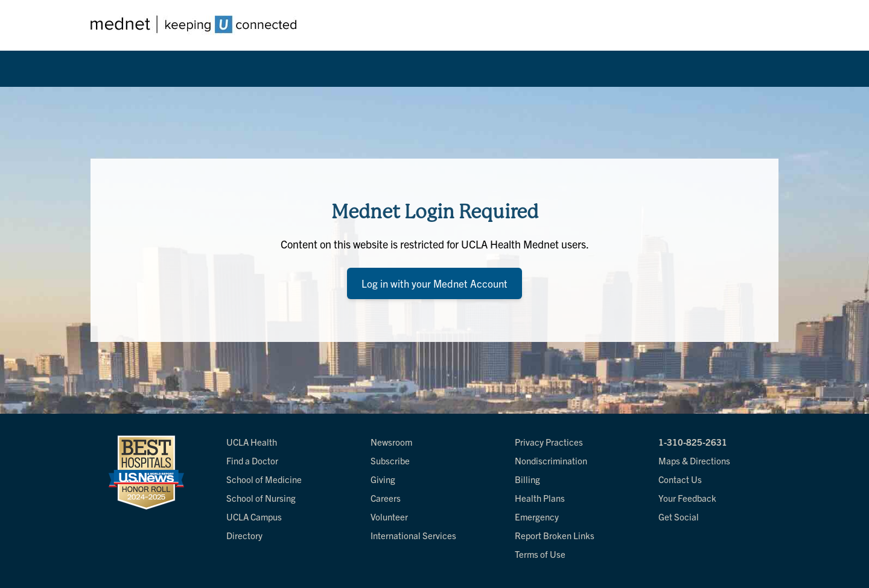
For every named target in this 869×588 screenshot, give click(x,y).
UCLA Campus (254, 517)
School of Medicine (264, 479)
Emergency (537, 517)
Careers (386, 498)
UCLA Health (252, 442)
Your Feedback (687, 498)
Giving (383, 479)
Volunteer (389, 517)
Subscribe (390, 460)
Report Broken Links (555, 535)
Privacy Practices (549, 442)
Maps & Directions (694, 460)
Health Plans (540, 498)
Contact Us (680, 479)
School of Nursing (261, 498)
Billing (527, 479)
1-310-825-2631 (693, 442)
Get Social (679, 517)
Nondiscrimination (551, 460)
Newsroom (391, 442)
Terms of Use (540, 554)
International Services (413, 535)
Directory (244, 535)
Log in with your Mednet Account (434, 283)
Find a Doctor (252, 460)
